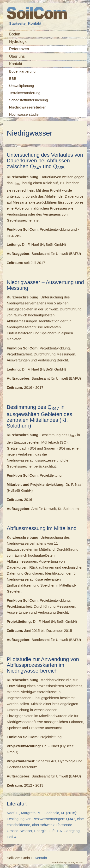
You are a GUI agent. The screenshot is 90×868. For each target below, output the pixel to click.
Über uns (17, 56)
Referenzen (19, 49)
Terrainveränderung (25, 93)
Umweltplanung (21, 86)
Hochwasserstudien (25, 114)
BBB (13, 78)
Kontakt (35, 23)
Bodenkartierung (22, 71)
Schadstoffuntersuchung (29, 100)
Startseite (17, 23)
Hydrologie (18, 42)
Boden (15, 34)
